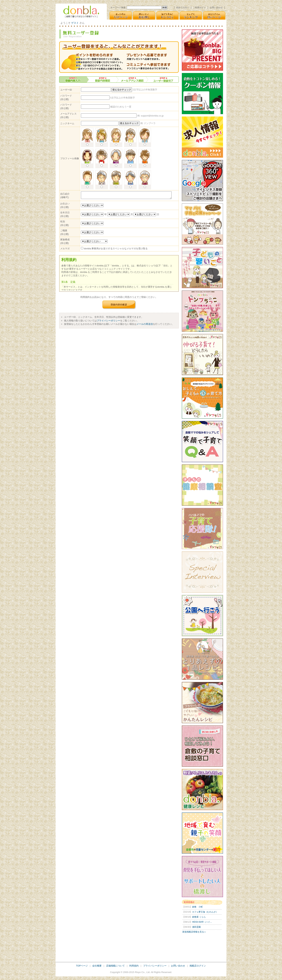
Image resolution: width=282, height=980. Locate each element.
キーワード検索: (118, 8)
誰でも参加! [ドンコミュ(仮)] (167, 15)
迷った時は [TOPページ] (121, 15)
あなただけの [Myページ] (214, 15)
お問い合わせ (216, 8)
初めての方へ (183, 8)
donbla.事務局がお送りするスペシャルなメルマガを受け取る (116, 249)
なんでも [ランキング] (191, 15)
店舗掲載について (115, 966)
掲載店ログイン (198, 966)
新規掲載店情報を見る (194, 932)
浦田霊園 (192, 927)
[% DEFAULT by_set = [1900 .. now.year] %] (92, 214)
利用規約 (134, 966)
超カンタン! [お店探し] (144, 15)
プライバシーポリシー (108, 321)
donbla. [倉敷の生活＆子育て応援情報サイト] (81, 12)
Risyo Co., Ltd (142, 972)
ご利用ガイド (199, 8)
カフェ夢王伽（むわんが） (200, 912)
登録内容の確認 (119, 305)
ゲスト (75, 23)
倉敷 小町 (193, 907)
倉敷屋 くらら (194, 917)
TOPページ (82, 966)
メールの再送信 (145, 324)
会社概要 (97, 966)
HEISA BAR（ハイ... (197, 922)
